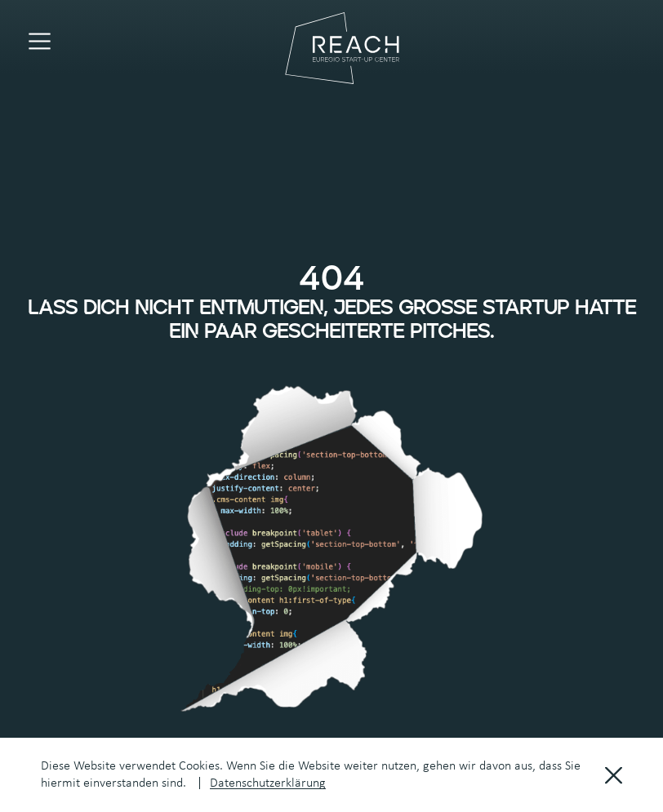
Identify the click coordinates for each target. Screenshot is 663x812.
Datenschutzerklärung (268, 783)
